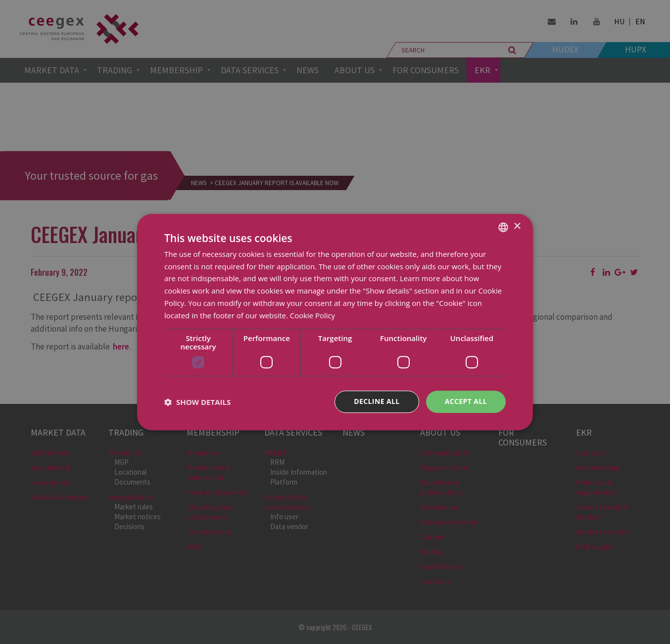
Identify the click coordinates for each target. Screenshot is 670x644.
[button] (197, 402)
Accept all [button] (466, 402)
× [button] (517, 226)
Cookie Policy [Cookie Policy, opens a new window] (313, 315)
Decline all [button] (377, 402)
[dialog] (335, 322)
